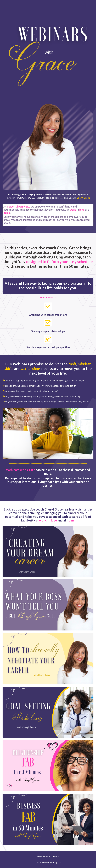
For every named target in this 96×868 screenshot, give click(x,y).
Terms (56, 857)
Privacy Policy (43, 857)
